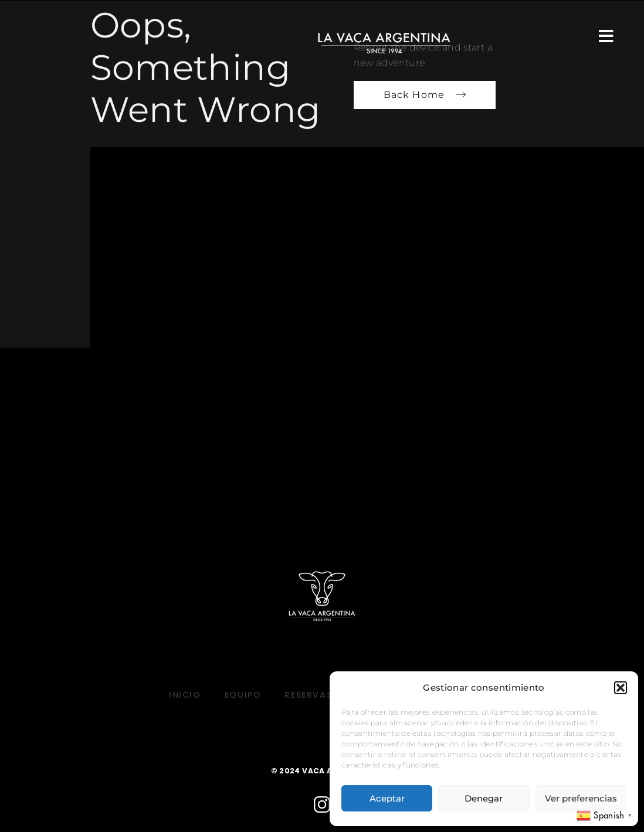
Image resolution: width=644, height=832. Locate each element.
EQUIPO (243, 695)
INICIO (185, 695)
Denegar (484, 798)
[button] (621, 688)
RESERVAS (308, 695)
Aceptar (387, 798)
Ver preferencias (581, 798)
